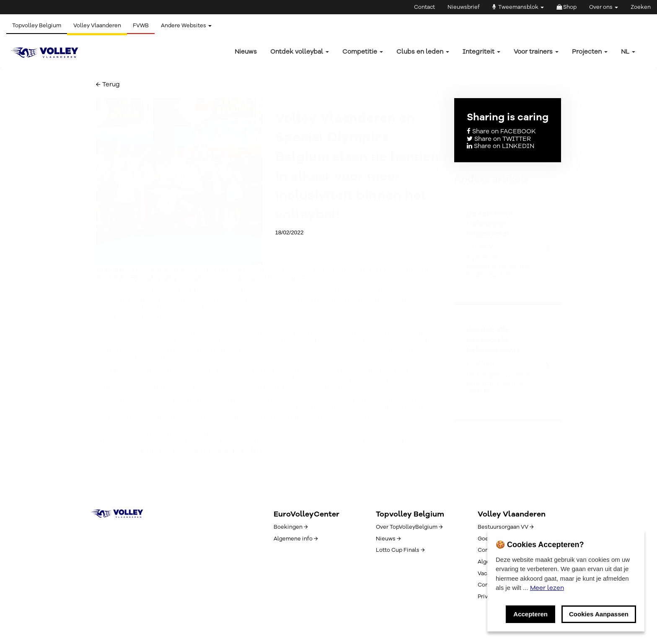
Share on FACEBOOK (501, 131)
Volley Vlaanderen (98, 26)
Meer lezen (547, 588)
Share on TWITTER (499, 139)
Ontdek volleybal (300, 52)
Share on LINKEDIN (501, 146)
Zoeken (641, 7)
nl (628, 52)
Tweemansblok (518, 7)
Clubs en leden (423, 52)
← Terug (108, 84)
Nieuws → (388, 539)
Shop (566, 7)
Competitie (363, 52)
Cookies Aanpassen (599, 614)
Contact (424, 7)
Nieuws (246, 52)
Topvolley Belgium (37, 26)
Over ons (604, 7)
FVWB (142, 26)
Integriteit (481, 52)
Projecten (590, 52)
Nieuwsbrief (464, 7)
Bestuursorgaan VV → (506, 527)
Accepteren (530, 614)
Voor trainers (536, 52)
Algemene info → (296, 539)
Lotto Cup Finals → (400, 550)
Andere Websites (188, 26)
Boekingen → (291, 527)
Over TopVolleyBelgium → (409, 527)
